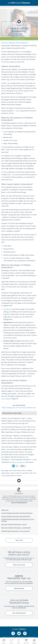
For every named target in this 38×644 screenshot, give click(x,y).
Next (23, 466)
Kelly (19, 493)
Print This (19, 540)
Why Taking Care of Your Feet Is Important (19, 408)
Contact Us (12, 637)
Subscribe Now (19, 588)
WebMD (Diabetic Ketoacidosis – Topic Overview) (15, 531)
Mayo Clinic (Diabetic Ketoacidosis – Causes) (14, 524)
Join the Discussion (19, 613)
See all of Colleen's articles (19, 503)
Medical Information (19, 39)
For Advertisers (30, 637)
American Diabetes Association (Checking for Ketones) (17, 513)
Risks (19, 25)
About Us (5, 637)
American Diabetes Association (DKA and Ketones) (16, 516)
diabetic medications (18, 462)
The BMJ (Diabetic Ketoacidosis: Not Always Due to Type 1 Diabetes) (18, 520)
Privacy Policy (21, 637)
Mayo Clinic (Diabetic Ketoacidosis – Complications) (16, 528)
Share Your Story (19, 565)
